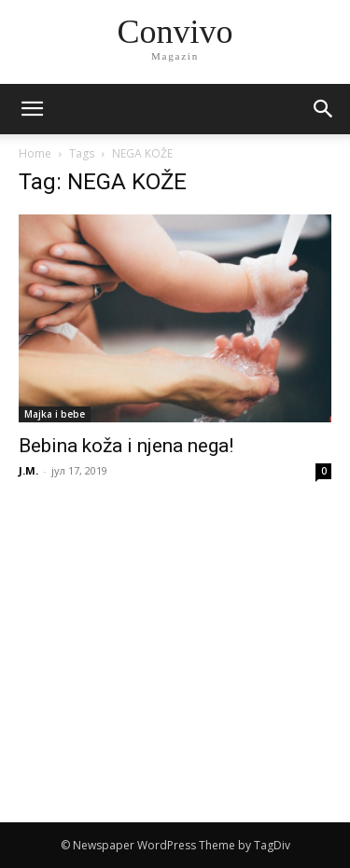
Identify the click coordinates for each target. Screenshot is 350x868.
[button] (324, 109)
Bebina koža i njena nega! (126, 446)
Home (35, 153)
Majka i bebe (55, 414)
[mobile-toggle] (32, 109)
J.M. (28, 470)
